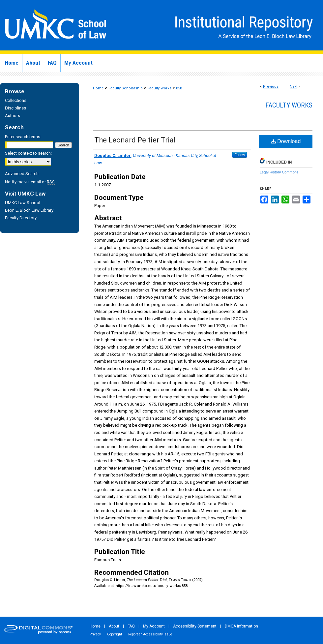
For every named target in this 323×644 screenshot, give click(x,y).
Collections (16, 100)
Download (286, 141)
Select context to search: (28, 153)
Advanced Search (22, 174)
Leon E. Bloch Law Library (29, 210)
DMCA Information (241, 626)
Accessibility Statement (195, 626)
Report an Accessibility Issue (150, 634)
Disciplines (15, 108)
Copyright (115, 634)
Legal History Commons (279, 172)
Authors (13, 116)
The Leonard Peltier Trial (135, 140)
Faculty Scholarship (126, 88)
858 (179, 88)
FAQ (131, 626)
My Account (154, 626)
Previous (271, 87)
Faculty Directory (21, 218)
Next (294, 87)
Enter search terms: (23, 137)
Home (98, 88)
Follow (240, 155)
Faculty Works (159, 88)
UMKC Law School (23, 203)
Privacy (95, 634)
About (114, 626)
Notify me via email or (30, 182)
